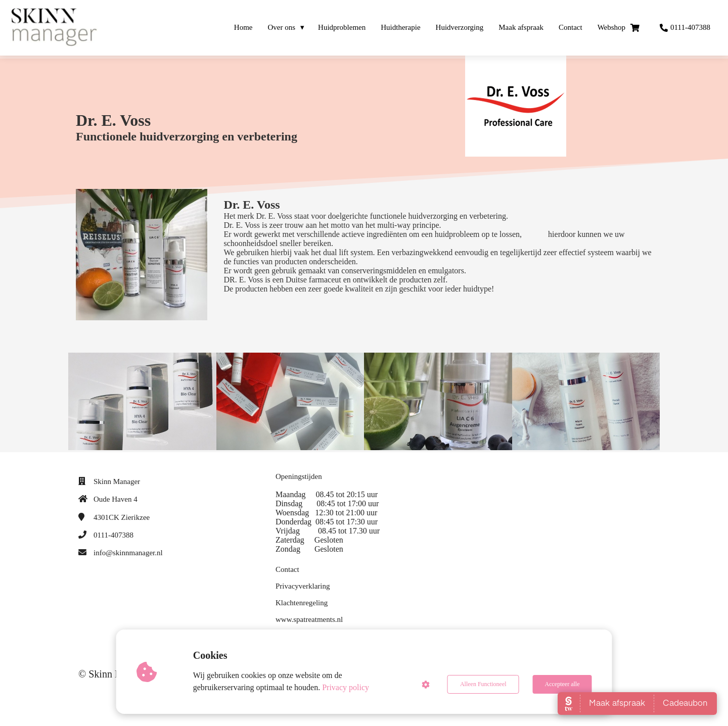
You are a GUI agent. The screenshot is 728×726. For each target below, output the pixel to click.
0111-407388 (113, 535)
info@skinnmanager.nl (128, 553)
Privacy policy (346, 687)
